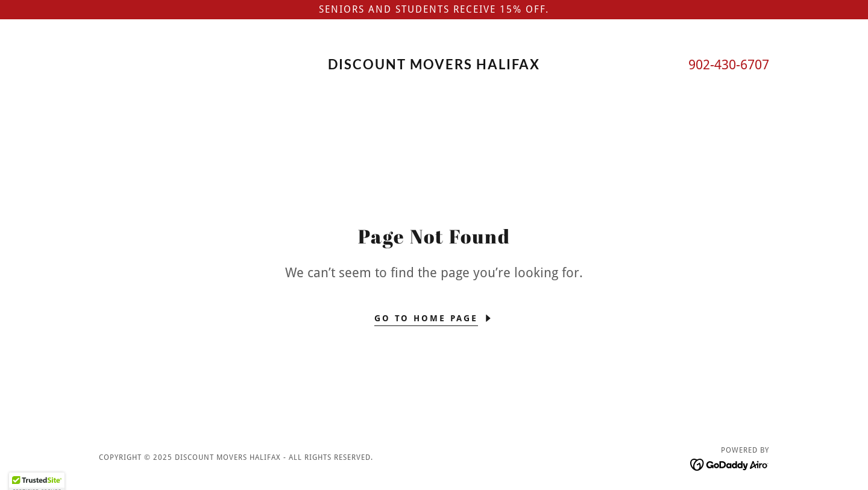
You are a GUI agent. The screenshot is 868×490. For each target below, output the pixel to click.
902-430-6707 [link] (729, 65)
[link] (434, 66)
